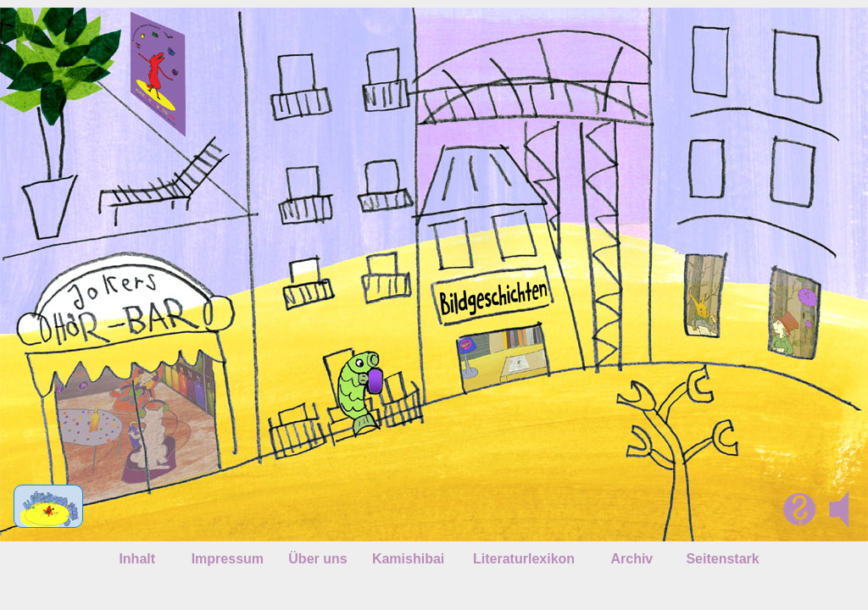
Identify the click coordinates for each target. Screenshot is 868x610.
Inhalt (137, 559)
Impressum (228, 559)
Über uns (317, 559)
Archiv (632, 559)
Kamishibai (408, 559)
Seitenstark (722, 559)
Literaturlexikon (524, 559)
